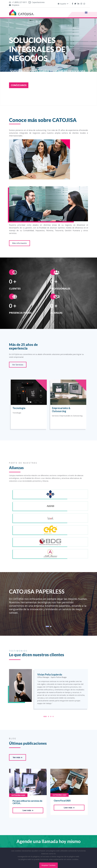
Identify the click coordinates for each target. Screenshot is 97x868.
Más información (20, 243)
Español (63, 4)
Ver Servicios (18, 365)
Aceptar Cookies (48, 865)
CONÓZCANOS (19, 85)
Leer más (28, 810)
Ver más (18, 757)
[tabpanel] (48, 602)
